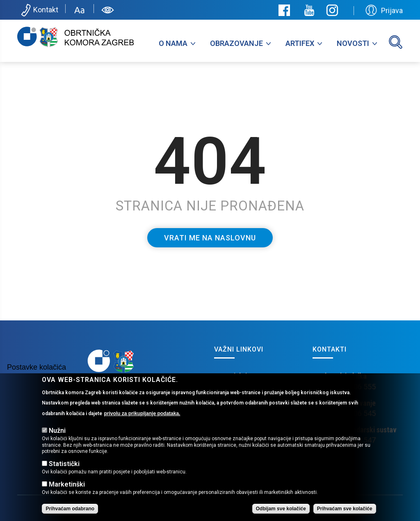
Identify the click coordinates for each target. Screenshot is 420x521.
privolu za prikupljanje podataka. (142, 427)
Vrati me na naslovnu (210, 238)
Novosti (353, 43)
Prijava (384, 10)
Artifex (300, 43)
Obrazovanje (236, 43)
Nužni (57, 444)
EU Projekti (231, 376)
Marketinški (67, 497)
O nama (173, 43)
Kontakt (39, 10)
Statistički (64, 477)
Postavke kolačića (37, 380)
